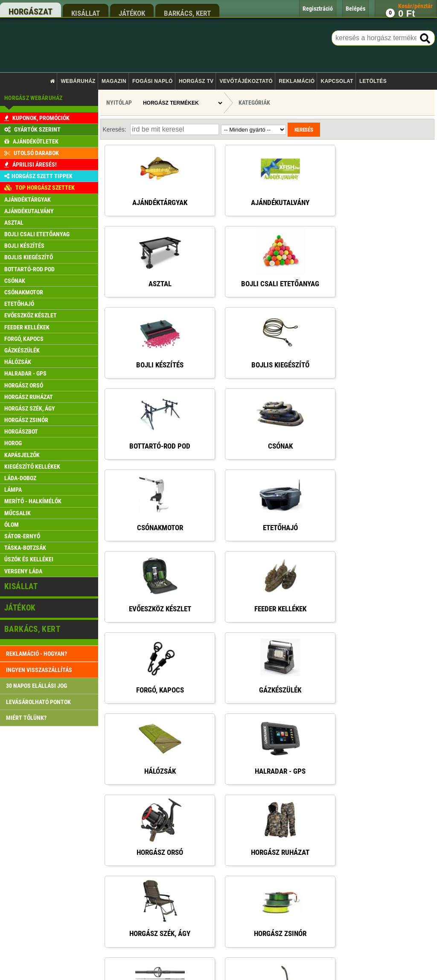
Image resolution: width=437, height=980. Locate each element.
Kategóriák (254, 103)
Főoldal (158, 755)
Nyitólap (119, 103)
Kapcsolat (337, 81)
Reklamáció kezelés (172, 869)
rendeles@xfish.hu (329, 758)
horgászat (31, 12)
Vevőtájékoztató (246, 81)
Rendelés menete (169, 787)
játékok (132, 13)
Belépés (159, 836)
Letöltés (373, 81)
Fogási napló (153, 81)
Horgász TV (196, 81)
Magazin (114, 81)
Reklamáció (297, 81)
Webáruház (78, 81)
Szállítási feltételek (171, 803)
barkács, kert (187, 13)
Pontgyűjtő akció (169, 820)
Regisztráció (164, 852)
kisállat (86, 13)
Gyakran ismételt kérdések (179, 885)
